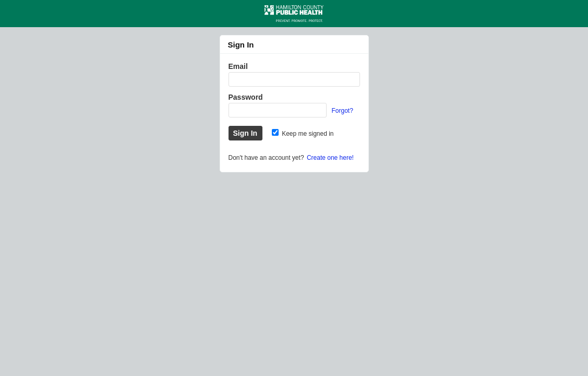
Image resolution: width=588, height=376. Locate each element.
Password (246, 97)
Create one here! (330, 158)
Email (238, 66)
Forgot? (343, 111)
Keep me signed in (303, 134)
